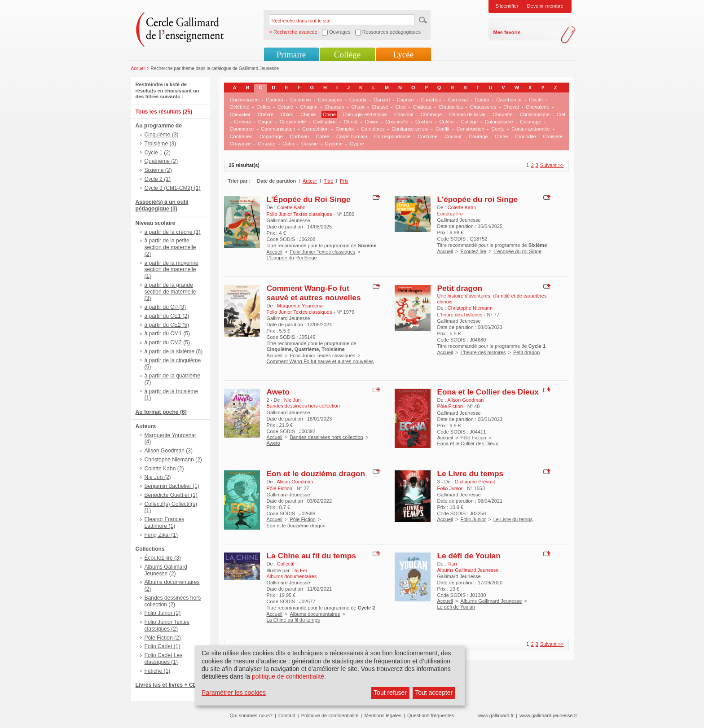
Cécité (536, 100)
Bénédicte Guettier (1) (171, 495)
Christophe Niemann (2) (173, 460)
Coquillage (271, 136)
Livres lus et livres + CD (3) (170, 685)
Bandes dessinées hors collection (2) (173, 601)
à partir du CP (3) (165, 307)
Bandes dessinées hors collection (326, 437)
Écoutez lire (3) (163, 558)
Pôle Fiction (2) (163, 638)
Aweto (278, 392)
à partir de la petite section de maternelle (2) (170, 247)
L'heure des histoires (483, 352)
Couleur (453, 136)
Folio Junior (473, 519)
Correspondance (392, 136)
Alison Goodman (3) (169, 451)
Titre (329, 181)
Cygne (357, 144)
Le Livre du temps (471, 474)
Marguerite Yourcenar (301, 306)
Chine (329, 114)
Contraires (241, 136)
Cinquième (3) (162, 135)
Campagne (330, 100)
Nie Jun (293, 400)
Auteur (310, 181)
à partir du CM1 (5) (167, 333)
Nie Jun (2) (158, 477)
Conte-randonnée (531, 129)
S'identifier (507, 6)
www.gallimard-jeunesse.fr (548, 715)
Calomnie (300, 100)
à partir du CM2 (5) (167, 342)
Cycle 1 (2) (158, 153)
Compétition (315, 129)
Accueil (139, 68)
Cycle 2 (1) (158, 179)
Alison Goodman (465, 400)
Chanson (334, 107)
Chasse (380, 107)
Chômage (431, 114)
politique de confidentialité (288, 676)
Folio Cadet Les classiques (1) (164, 659)
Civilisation (325, 122)
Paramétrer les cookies (234, 693)
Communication (278, 129)
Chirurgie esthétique (365, 114)
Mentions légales (383, 715)
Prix (344, 181)
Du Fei (299, 570)
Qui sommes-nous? (251, 715)
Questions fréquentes (431, 715)
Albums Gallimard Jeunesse (491, 601)
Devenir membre (545, 6)
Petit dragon (460, 288)
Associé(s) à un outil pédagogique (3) (162, 205)
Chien (287, 114)
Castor (482, 100)
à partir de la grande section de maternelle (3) (170, 292)
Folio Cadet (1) (163, 646)
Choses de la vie (467, 114)
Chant (358, 107)
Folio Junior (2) (163, 613)
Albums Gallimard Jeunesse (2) (166, 570)
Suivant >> (552, 165)
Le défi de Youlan (469, 556)
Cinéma (242, 122)
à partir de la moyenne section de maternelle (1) (172, 270)
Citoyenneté (293, 122)
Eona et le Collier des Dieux (488, 392)
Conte (498, 129)
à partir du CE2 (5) (167, 325)
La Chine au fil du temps (311, 556)
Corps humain (352, 136)
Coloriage (530, 122)
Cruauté (266, 144)
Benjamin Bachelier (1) (172, 486)
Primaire (291, 55)
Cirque (265, 122)
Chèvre (266, 114)
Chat (401, 107)
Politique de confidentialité (330, 715)
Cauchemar (509, 100)
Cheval (511, 107)
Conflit (442, 129)
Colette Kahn (291, 207)
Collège (347, 55)
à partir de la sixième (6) (174, 351)
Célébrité (240, 107)
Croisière (553, 136)
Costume (427, 136)
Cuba (288, 144)
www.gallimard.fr (496, 715)
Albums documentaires (315, 614)
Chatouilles (451, 107)
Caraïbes (431, 100)
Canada (358, 100)
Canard (382, 100)
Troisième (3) (161, 144)
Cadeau (275, 100)
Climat (350, 122)
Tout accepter (434, 693)
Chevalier (240, 114)
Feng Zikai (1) (161, 535)
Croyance (240, 144)
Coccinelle (397, 122)
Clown (372, 122)
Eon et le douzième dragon (316, 474)
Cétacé (285, 107)
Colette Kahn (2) (164, 469)
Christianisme (535, 114)
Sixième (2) (158, 170)
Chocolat (404, 114)
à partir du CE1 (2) (167, 316)
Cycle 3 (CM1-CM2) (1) (173, 188)
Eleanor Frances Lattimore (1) (165, 523)
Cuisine (310, 144)
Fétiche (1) (158, 671)
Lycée (403, 55)
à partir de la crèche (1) (173, 232)
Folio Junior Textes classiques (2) (167, 625)
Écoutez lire (473, 251)
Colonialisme (499, 122)
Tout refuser (390, 693)
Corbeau (299, 136)
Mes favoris (507, 32)
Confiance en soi (410, 129)
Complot (345, 129)
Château (422, 107)
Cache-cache (244, 100)
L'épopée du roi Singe (478, 199)
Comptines (373, 129)
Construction (471, 129)
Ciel (561, 114)
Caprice (405, 100)
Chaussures (483, 107)
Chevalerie (538, 107)
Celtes (263, 107)
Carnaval (458, 100)
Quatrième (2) (161, 161)
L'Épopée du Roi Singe (309, 199)
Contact (287, 715)
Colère (447, 122)
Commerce (242, 129)
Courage (478, 136)
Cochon (424, 122)
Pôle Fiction (473, 438)
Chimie (308, 114)
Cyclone (334, 144)
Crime (501, 136)
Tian (452, 564)
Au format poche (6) (161, 412)
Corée (322, 136)
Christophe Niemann (470, 308)
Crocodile (525, 136)
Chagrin (309, 107)
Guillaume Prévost (475, 482)
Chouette (503, 114)
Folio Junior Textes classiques (322, 252)
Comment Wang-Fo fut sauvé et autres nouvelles (314, 293)
